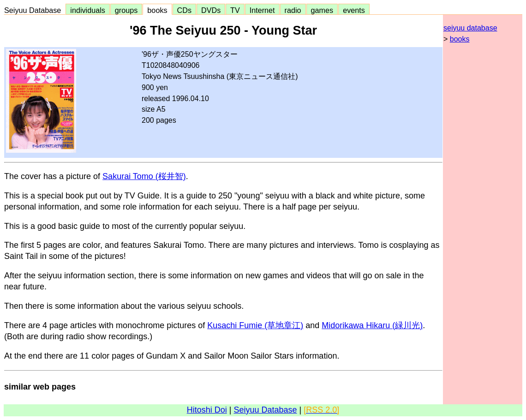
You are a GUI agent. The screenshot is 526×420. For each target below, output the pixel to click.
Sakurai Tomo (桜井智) (144, 176)
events (354, 10)
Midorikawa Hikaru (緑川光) (372, 325)
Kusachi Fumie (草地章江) (255, 325)
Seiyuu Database (35, 10)
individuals (88, 10)
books (157, 10)
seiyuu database (470, 28)
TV (235, 10)
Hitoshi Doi (207, 410)
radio (293, 10)
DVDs (211, 10)
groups (126, 10)
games (322, 10)
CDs (184, 10)
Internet (262, 10)
